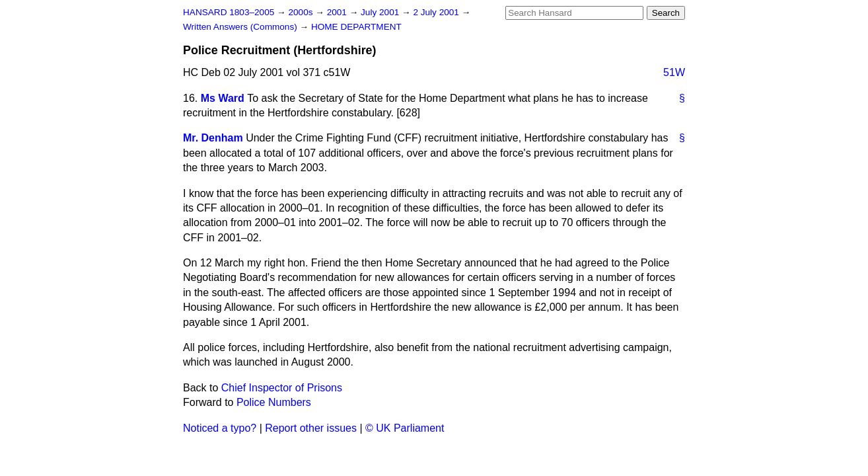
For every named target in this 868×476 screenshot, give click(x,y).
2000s (302, 12)
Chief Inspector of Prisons (282, 388)
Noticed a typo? (220, 428)
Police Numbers (274, 402)
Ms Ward (223, 98)
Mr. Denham (213, 138)
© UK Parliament (405, 428)
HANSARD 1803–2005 (229, 12)
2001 (338, 12)
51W (674, 72)
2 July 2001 (437, 12)
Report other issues (311, 428)
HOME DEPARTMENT (356, 27)
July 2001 (381, 12)
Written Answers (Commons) (241, 27)
